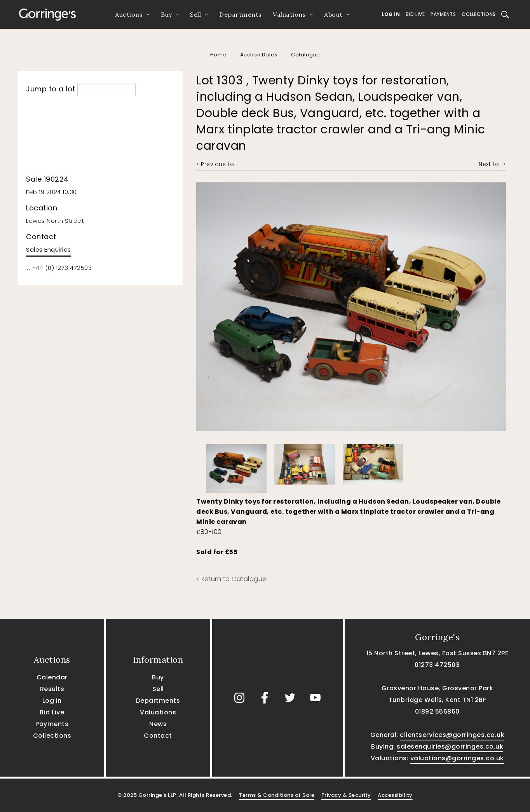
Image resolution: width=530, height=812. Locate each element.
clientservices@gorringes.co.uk (452, 735)
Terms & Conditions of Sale (277, 795)
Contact (158, 736)
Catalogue (306, 55)
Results (52, 689)
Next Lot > (492, 164)
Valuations (289, 14)
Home (218, 55)
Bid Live (415, 14)
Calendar (52, 677)
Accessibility (395, 795)
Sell (195, 14)
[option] (236, 466)
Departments (241, 14)
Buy (166, 14)
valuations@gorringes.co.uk (457, 758)
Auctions (129, 14)
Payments (443, 14)
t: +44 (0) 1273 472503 (59, 268)
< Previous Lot (216, 164)
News (158, 724)
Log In (391, 14)
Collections (479, 14)
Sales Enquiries (49, 249)
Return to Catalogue (231, 579)
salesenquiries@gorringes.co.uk (450, 746)
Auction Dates (259, 55)
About (333, 14)
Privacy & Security (346, 795)
